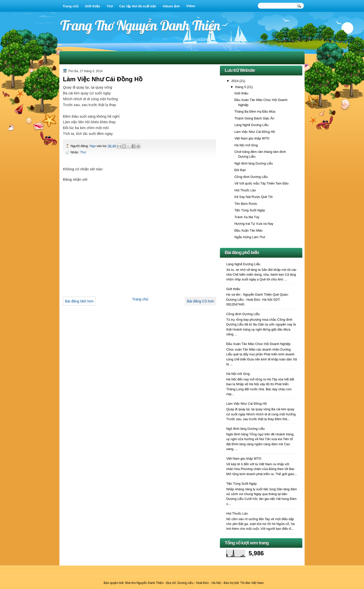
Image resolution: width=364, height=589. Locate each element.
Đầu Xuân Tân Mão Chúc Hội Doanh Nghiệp (258, 344)
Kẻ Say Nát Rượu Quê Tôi (253, 197)
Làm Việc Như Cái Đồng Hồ (255, 132)
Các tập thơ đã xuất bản (138, 6)
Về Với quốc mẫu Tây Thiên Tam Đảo (261, 183)
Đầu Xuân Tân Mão (248, 230)
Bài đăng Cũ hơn (200, 301)
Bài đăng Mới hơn (79, 301)
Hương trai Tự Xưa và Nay (254, 224)
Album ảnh (171, 6)
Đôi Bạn (240, 170)
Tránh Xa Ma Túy (247, 217)
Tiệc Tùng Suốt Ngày (250, 210)
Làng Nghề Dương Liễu (251, 125)
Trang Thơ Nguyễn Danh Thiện (140, 25)
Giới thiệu (93, 6)
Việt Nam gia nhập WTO (252, 138)
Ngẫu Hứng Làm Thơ (250, 237)
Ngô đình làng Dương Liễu (254, 163)
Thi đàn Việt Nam (252, 583)
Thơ (110, 6)
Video (191, 6)
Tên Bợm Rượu (246, 204)
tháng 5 (241, 87)
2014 (235, 81)
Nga (93, 146)
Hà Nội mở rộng (246, 145)
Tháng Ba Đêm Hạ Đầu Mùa (255, 111)
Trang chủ (71, 6)
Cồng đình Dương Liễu (251, 177)
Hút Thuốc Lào (245, 190)
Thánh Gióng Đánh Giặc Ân (254, 118)
